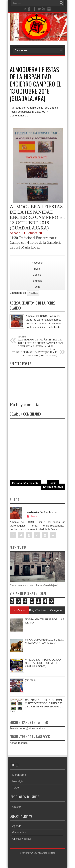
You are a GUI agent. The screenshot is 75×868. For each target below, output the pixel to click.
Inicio (53, 483)
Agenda (33, 293)
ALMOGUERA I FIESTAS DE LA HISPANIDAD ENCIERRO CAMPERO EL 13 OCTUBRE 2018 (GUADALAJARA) (35, 84)
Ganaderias (19, 832)
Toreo (16, 788)
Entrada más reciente (25, 483)
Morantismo (19, 775)
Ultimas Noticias (22, 839)
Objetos (17, 807)
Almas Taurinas (19, 743)
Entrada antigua (53, 487)
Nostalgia (18, 781)
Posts (32, 516)
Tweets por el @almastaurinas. (28, 728)
